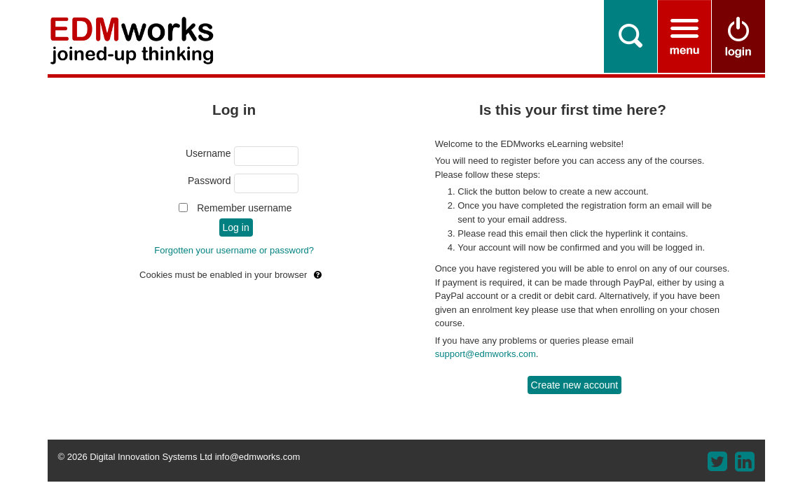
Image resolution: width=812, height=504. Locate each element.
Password (209, 181)
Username (208, 153)
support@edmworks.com (486, 354)
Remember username (244, 208)
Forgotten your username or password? (234, 250)
